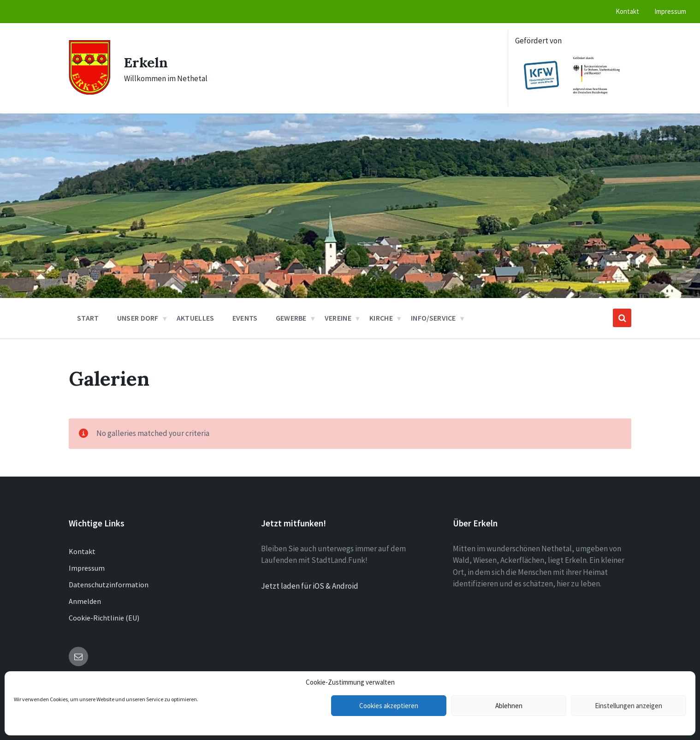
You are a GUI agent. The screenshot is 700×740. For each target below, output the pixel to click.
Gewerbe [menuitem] (291, 318)
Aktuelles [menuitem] (196, 318)
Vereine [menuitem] (338, 318)
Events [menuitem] (245, 318)
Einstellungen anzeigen (629, 706)
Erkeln (146, 62)
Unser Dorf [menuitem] (138, 318)
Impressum (87, 568)
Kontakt (82, 551)
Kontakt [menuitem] (627, 11)
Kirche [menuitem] (381, 318)
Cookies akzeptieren (389, 706)
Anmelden (85, 601)
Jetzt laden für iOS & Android (310, 586)
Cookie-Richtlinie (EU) (104, 618)
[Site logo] (89, 92)
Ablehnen (509, 706)
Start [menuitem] (88, 318)
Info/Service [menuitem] (433, 318)
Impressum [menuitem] (670, 11)
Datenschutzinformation (109, 585)
